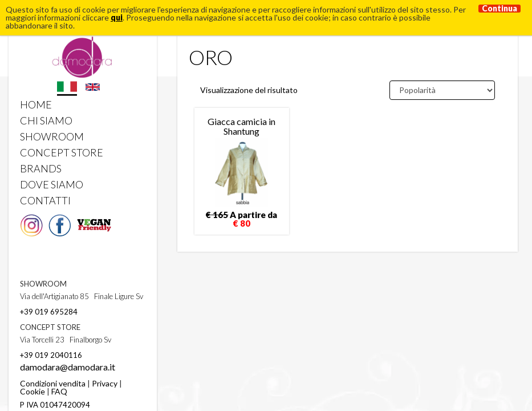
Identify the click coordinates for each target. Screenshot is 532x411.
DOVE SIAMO (52, 184)
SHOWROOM (52, 136)
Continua (499, 9)
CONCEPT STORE (62, 152)
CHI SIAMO (46, 120)
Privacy (105, 383)
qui (117, 17)
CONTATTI (45, 200)
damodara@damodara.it (68, 367)
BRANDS (41, 168)
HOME (36, 104)
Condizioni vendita (53, 383)
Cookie (33, 391)
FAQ (59, 391)
